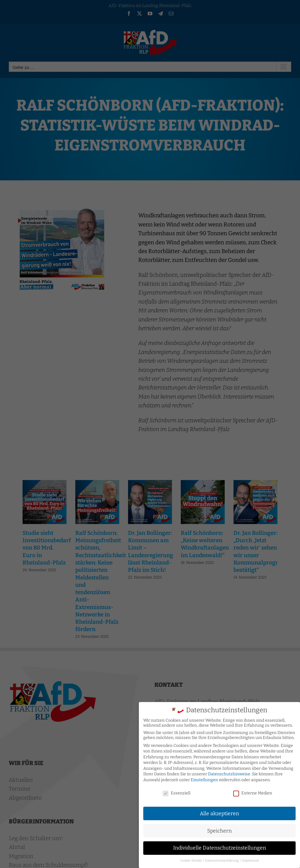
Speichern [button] (219, 830)
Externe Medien (253, 792)
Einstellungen (204, 779)
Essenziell (177, 792)
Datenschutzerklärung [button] (222, 860)
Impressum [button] (250, 860)
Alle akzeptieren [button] (219, 813)
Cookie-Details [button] (191, 860)
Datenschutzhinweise (229, 773)
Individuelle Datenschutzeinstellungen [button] (220, 847)
